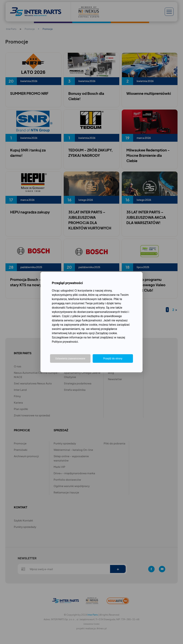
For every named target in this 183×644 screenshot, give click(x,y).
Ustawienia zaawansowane (70, 358)
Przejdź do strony (113, 358)
